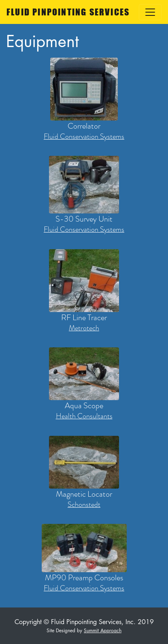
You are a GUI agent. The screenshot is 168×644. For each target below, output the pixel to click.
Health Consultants (84, 416)
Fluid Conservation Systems (84, 137)
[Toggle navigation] (150, 12)
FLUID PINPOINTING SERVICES (68, 12)
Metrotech (84, 328)
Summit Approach (103, 630)
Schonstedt (84, 505)
